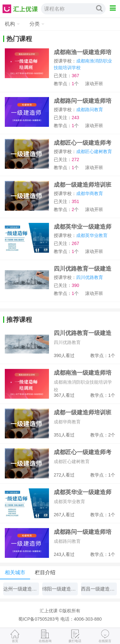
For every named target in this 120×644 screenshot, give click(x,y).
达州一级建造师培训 (21, 589)
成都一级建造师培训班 (83, 185)
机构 (10, 24)
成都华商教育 (90, 193)
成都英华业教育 (92, 235)
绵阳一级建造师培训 (60, 589)
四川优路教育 (90, 277)
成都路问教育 (90, 110)
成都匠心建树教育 (94, 151)
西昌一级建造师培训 (99, 589)
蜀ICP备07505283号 (39, 619)
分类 (35, 24)
